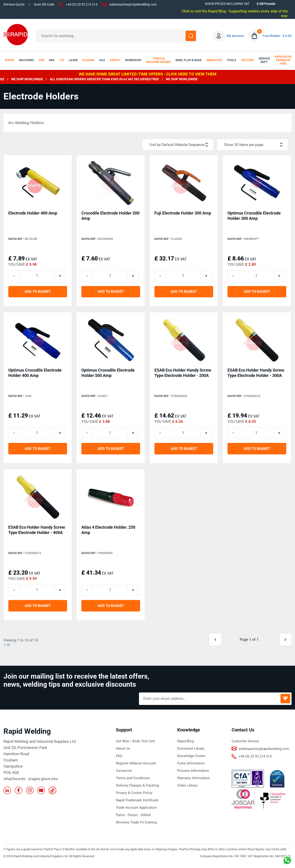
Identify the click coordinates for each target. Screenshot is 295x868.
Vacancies (124, 774)
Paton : (122, 818)
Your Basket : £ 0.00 (277, 36)
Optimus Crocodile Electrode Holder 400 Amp (35, 374)
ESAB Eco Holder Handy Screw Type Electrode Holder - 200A (183, 374)
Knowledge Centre (191, 759)
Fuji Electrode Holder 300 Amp (183, 213)
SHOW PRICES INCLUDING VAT (227, 4)
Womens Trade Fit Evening (136, 826)
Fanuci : (134, 818)
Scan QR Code (44, 4)
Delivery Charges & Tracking (137, 789)
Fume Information (191, 767)
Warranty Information (193, 781)
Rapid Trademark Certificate (137, 803)
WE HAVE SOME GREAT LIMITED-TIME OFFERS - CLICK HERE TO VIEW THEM (148, 74)
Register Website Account (136, 767)
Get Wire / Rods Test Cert (136, 744)
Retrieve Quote (14, 4)
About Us (123, 752)
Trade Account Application (136, 811)
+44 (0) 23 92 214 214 (82, 4)
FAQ (119, 759)
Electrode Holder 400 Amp (33, 213)
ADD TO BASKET (38, 293)
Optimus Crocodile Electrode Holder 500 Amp (108, 374)
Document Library (191, 752)
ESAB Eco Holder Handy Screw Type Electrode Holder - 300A (256, 374)
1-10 (7, 648)
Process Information (193, 774)
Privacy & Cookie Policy (134, 796)
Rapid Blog (185, 744)
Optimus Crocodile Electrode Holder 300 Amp (254, 216)
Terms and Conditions (133, 781)
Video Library (187, 789)
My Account (235, 36)
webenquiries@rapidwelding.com (133, 4)
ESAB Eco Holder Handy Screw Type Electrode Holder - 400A (37, 532)
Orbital (146, 818)
